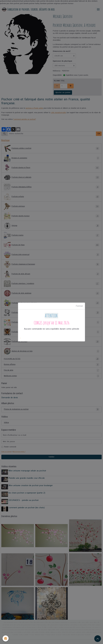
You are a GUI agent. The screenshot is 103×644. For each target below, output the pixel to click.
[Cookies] (6, 638)
